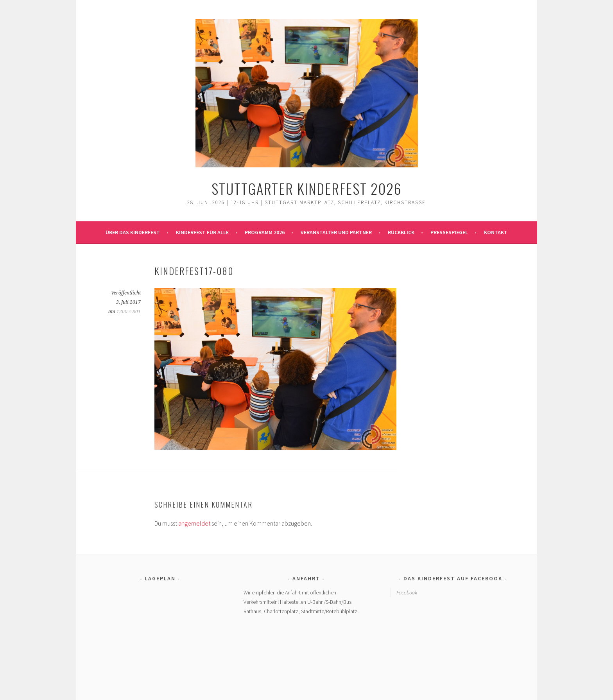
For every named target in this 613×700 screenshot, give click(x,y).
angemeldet (194, 523)
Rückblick (401, 232)
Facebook (407, 592)
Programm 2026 (265, 232)
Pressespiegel (449, 232)
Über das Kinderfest (133, 232)
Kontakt (496, 232)
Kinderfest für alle (202, 232)
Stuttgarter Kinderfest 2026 (307, 188)
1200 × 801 (129, 312)
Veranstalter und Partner (336, 232)
